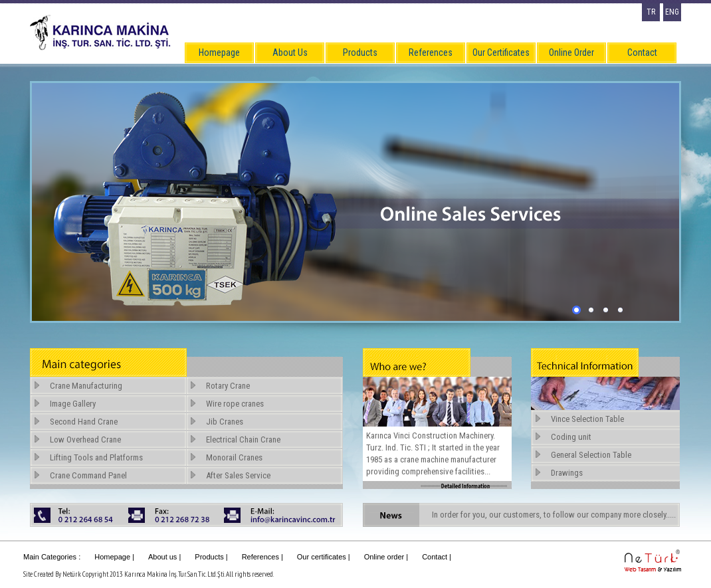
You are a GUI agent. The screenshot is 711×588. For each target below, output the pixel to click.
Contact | (437, 557)
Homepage (219, 52)
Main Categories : (52, 557)
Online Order (571, 52)
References (431, 52)
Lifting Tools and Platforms (96, 457)
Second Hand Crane (84, 422)
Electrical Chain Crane (243, 440)
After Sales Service (238, 475)
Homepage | (114, 557)
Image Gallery (73, 404)
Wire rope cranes (235, 404)
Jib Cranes (225, 422)
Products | (211, 557)
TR (651, 12)
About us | (164, 557)
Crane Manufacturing (86, 386)
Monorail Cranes (234, 457)
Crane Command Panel (88, 475)
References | (262, 557)
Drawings (567, 473)
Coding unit (571, 437)
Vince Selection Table (587, 419)
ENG (672, 12)
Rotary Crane (228, 386)
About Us (290, 52)
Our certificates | (324, 557)
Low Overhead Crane (85, 440)
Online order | (386, 557)
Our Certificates (501, 52)
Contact (642, 52)
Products (360, 52)
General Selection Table (591, 455)
